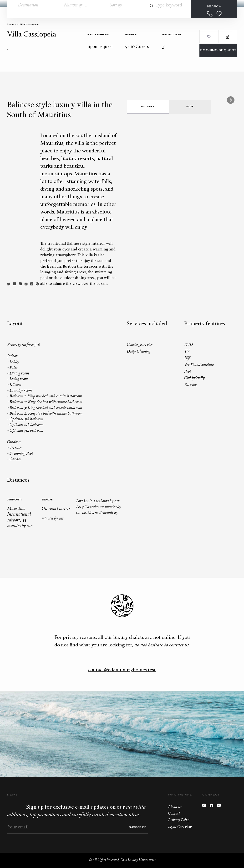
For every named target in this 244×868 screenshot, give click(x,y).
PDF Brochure (228, 37)
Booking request (218, 50)
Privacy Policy (179, 820)
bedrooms (172, 35)
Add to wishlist (209, 37)
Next (231, 100)
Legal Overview (180, 827)
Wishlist (219, 14)
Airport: (14, 500)
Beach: (47, 500)
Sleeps (131, 35)
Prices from (98, 35)
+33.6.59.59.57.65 (210, 14)
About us (175, 807)
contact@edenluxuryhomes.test (122, 670)
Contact (174, 814)
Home (11, 24)
